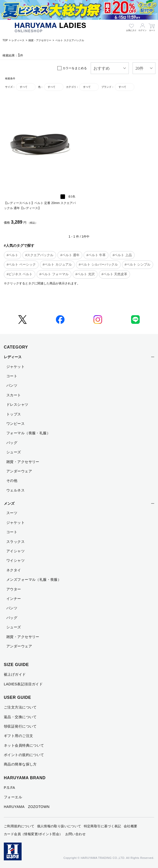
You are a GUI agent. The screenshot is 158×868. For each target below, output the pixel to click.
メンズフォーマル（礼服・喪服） (34, 580)
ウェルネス (15, 490)
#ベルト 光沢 (85, 274)
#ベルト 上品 (122, 255)
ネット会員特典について (24, 745)
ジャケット (15, 367)
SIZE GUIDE (16, 665)
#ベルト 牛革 (96, 255)
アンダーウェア (19, 471)
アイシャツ (15, 551)
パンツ (12, 385)
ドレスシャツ (17, 404)
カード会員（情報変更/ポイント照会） (33, 834)
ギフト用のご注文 (18, 736)
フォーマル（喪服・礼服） (28, 433)
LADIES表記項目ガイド (23, 684)
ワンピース (15, 424)
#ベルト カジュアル (57, 264)
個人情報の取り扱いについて (59, 826)
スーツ (12, 513)
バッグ (12, 443)
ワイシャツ (15, 560)
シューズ (14, 452)
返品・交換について (20, 717)
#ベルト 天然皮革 (115, 274)
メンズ (9, 503)
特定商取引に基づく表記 (102, 826)
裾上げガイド (15, 674)
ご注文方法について (20, 707)
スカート (14, 395)
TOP (5, 40)
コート (12, 376)
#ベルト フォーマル (54, 274)
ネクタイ (14, 570)
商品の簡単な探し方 (20, 764)
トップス (14, 414)
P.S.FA (9, 788)
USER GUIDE (18, 697)
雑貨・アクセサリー (40, 40)
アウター (14, 589)
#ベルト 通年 (70, 255)
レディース (18, 40)
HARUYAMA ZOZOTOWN (27, 807)
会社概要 (131, 826)
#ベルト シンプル (138, 264)
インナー (14, 599)
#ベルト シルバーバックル (98, 264)
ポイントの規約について (24, 755)
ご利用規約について (19, 826)
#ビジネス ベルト (20, 274)
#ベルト (12, 255)
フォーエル (13, 797)
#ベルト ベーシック (21, 264)
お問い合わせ (75, 834)
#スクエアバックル (39, 255)
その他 (12, 481)
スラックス (15, 542)
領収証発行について (20, 726)
